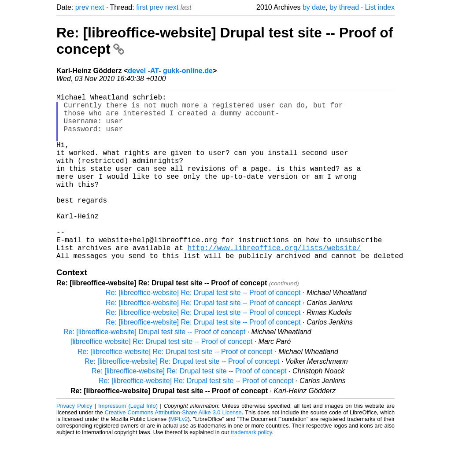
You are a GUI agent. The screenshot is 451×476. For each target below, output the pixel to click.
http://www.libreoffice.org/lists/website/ (274, 283)
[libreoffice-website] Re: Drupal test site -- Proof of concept (161, 378)
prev (82, 7)
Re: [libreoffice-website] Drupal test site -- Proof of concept (154, 369)
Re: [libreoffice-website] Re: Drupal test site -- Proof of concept (203, 330)
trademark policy (251, 469)
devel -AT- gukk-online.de (170, 71)
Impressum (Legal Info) (128, 443)
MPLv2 (179, 456)
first (142, 7)
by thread (344, 7)
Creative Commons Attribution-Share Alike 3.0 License (173, 449)
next (97, 7)
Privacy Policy (74, 443)
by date (314, 7)
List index (380, 7)
